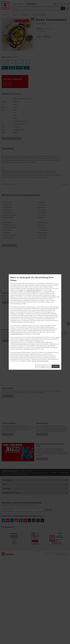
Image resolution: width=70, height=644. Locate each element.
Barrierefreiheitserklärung (63, 642)
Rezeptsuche (25, 15)
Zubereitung (47, 37)
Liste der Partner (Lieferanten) (40, 361)
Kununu (29, 608)
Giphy (38, 608)
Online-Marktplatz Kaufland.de (11, 580)
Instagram (16, 608)
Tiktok (34, 608)
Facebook (3, 608)
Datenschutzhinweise (55, 641)
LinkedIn (21, 608)
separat (21, 290)
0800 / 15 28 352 (27, 558)
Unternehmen (6, 576)
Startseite (4, 15)
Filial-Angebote (31, 4)
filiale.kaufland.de (8, 567)
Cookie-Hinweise (65, 641)
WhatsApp (42, 608)
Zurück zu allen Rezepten (9, 245)
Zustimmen (56, 366)
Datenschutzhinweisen (17, 334)
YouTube (8, 608)
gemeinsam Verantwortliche (34, 290)
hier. (39, 334)
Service (5, 572)
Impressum (47, 641)
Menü (68, 4)
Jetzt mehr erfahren (42, 546)
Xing (12, 608)
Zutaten (39, 37)
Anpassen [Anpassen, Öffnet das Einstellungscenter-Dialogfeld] (47, 366)
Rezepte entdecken (8, 332)
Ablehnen (39, 366)
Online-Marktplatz (18, 4)
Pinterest (25, 608)
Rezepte (14, 15)
